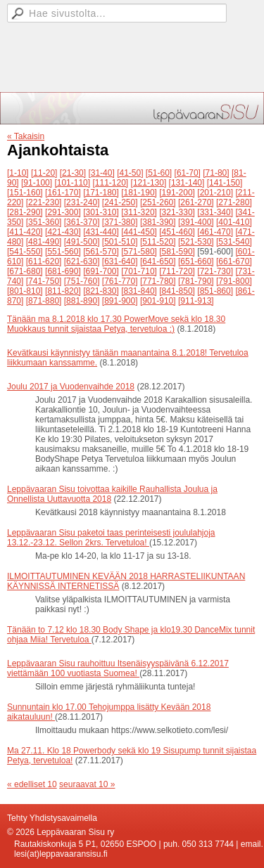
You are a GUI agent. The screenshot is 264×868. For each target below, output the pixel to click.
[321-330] (177, 212)
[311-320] (139, 212)
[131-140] (187, 183)
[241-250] (120, 202)
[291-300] (63, 212)
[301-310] (101, 212)
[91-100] (37, 183)
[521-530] (196, 242)
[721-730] (215, 271)
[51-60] (159, 173)
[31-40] (101, 173)
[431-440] (101, 232)
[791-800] (234, 281)
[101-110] (72, 183)
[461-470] (215, 232)
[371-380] (120, 222)
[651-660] (196, 261)
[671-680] (25, 271)
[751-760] (82, 281)
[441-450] (139, 232)
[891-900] (120, 301)
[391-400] (196, 222)
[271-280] (234, 202)
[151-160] (25, 193)
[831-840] (139, 291)
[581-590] (177, 252)
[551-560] (63, 252)
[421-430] (63, 232)
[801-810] (25, 291)
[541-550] (25, 252)
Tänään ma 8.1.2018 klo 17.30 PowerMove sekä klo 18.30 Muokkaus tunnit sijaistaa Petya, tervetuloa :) (116, 324)
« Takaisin (26, 136)
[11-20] (44, 173)
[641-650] (158, 261)
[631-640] (120, 261)
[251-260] (158, 202)
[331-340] (215, 212)
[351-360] (44, 222)
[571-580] (139, 252)
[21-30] (73, 173)
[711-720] (177, 271)
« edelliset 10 (32, 784)
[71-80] (216, 173)
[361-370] (82, 222)
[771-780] (158, 281)
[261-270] (196, 202)
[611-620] (44, 261)
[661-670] (234, 261)
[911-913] (196, 301)
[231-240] (82, 202)
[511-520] (158, 242)
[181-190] (139, 193)
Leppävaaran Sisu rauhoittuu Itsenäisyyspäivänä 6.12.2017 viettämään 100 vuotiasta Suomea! (118, 668)
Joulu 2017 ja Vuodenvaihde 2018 (71, 387)
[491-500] (82, 242)
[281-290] (25, 212)
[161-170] (63, 193)
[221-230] (44, 202)
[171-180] (101, 193)
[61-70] (188, 173)
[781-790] (196, 281)
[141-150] (225, 183)
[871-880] (44, 301)
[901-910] (158, 301)
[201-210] (215, 193)
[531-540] (234, 242)
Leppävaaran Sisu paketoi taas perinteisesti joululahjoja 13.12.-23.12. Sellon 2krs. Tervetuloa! (111, 538)
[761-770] (120, 281)
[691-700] (101, 271)
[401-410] (234, 222)
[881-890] (82, 301)
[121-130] (149, 183)
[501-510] (120, 242)
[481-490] (44, 242)
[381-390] (158, 222)
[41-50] (130, 173)
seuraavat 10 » (87, 784)
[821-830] (101, 291)
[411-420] (25, 232)
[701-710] (139, 271)
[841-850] (177, 291)
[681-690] (63, 271)
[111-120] (110, 183)
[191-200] (177, 193)
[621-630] (82, 261)
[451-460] (177, 232)
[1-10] (18, 173)
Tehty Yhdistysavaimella (52, 818)
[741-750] (44, 281)
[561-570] (101, 252)
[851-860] (215, 291)
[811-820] (63, 291)
